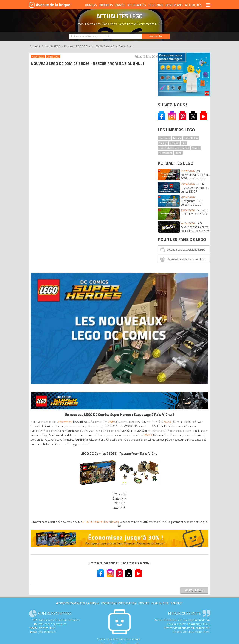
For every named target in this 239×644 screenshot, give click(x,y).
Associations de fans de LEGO (182, 259)
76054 (113, 175)
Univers (91, 5)
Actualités (193, 5)
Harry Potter (191, 138)
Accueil (34, 46)
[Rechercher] (156, 36)
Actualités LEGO (51, 46)
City (184, 143)
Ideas (186, 148)
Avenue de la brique (49, 5)
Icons (179, 153)
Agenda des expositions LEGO (182, 250)
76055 (58, 179)
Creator (175, 143)
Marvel (196, 148)
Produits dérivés (112, 5)
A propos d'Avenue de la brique (78, 365)
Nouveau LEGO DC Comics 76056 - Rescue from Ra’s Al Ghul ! (99, 46)
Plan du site (160, 365)
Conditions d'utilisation (119, 365)
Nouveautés (137, 5)
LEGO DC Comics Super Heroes (105, 288)
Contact (177, 365)
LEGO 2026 (156, 5)
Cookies (144, 365)
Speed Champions (169, 148)
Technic (177, 138)
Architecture (166, 153)
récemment (66, 175)
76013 (99, 197)
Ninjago (163, 143)
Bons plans (174, 5)
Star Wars (164, 138)
